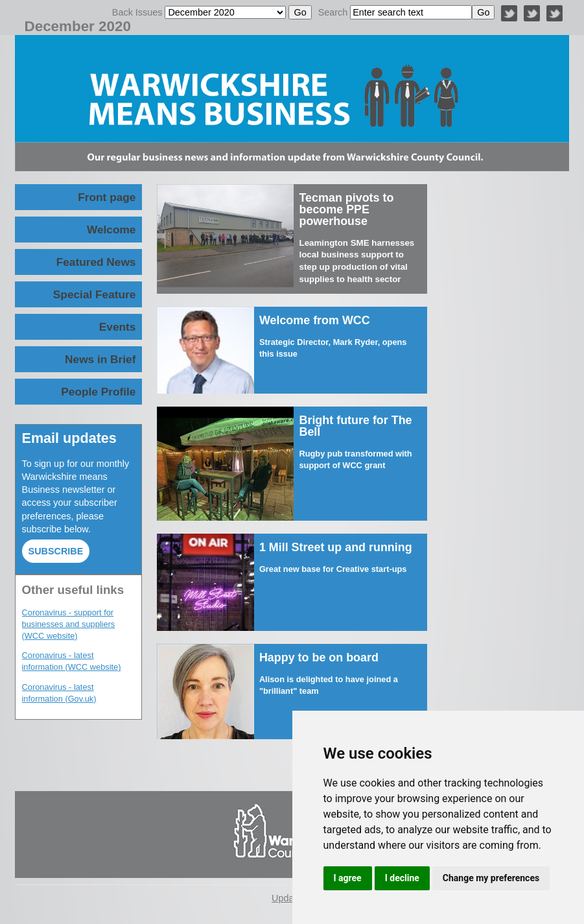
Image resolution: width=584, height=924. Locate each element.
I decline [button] (402, 878)
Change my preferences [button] (491, 878)
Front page (107, 197)
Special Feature (95, 294)
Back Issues (137, 12)
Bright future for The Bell (355, 426)
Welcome (111, 230)
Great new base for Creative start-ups (333, 569)
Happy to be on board (321, 657)
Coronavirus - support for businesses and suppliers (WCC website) (69, 624)
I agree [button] (348, 878)
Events (118, 327)
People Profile (98, 392)
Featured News (96, 262)
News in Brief (100, 359)
